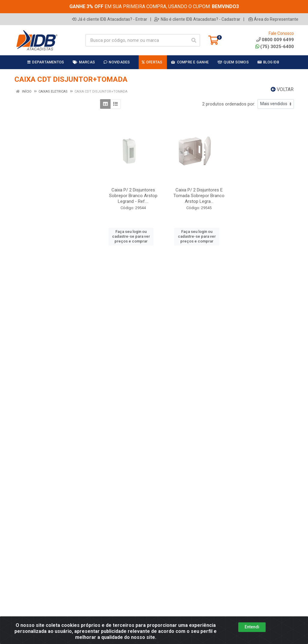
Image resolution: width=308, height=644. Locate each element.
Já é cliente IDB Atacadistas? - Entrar (110, 19)
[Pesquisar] (194, 40)
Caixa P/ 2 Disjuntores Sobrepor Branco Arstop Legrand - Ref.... (133, 196)
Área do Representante (273, 19)
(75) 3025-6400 (275, 47)
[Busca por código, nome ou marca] (137, 40)
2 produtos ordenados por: (229, 104)
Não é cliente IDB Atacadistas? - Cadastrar (197, 19)
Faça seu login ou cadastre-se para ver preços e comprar (131, 237)
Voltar (282, 89)
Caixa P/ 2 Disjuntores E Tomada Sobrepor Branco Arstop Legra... (199, 196)
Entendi (252, 627)
